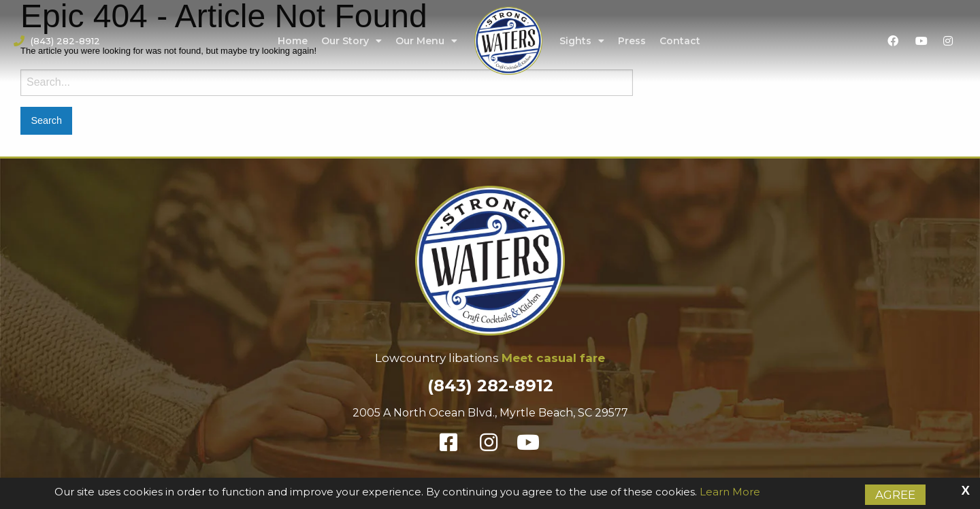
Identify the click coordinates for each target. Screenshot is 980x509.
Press (632, 41)
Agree (895, 495)
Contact (680, 41)
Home (293, 41)
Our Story (352, 41)
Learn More (730, 492)
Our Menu (426, 41)
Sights (582, 41)
